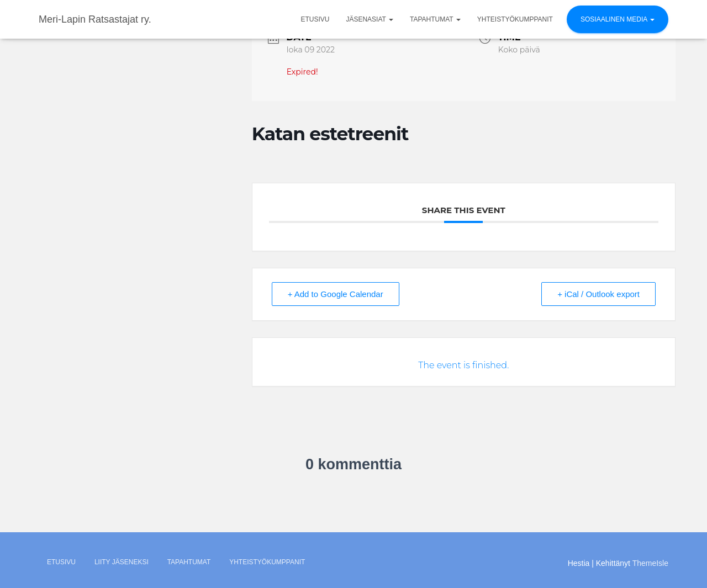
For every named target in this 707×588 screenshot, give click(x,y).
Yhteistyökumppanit (515, 19)
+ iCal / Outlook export (598, 294)
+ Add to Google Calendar (336, 294)
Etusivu (315, 19)
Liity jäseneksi (122, 562)
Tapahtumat (435, 19)
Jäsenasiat (370, 19)
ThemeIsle (650, 563)
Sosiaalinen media (618, 19)
